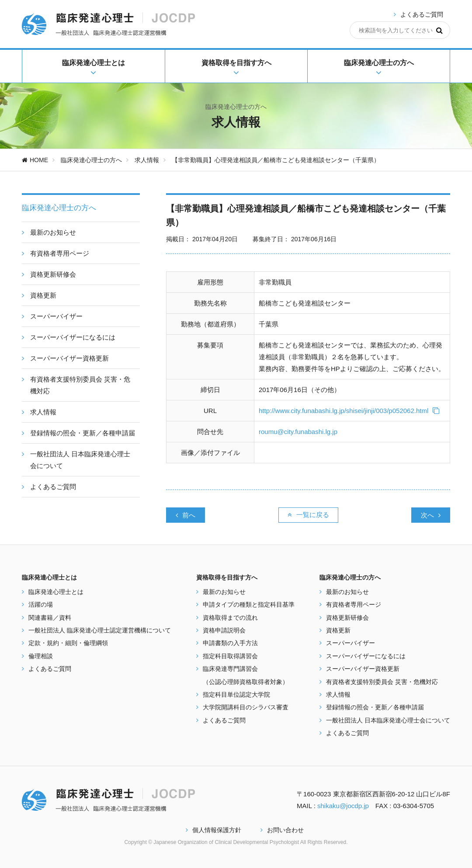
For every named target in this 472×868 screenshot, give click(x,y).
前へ (186, 515)
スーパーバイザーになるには (366, 656)
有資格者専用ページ (354, 604)
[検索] (439, 30)
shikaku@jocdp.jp (343, 806)
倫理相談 (41, 656)
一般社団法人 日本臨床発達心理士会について (388, 720)
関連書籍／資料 (50, 618)
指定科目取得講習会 (230, 656)
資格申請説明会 (224, 630)
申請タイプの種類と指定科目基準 (249, 604)
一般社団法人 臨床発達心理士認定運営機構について (100, 630)
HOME (35, 160)
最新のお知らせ (224, 592)
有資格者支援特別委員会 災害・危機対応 (382, 682)
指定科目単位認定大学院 (236, 694)
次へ (431, 515)
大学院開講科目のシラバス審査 (246, 707)
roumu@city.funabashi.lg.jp (298, 432)
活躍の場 (41, 604)
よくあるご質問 (422, 14)
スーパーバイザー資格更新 (363, 669)
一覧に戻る (308, 515)
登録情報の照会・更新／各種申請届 (375, 707)
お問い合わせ (282, 830)
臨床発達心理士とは (56, 592)
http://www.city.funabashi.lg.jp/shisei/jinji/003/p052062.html (349, 411)
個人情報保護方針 (213, 830)
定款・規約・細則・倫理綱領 (68, 643)
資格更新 (338, 630)
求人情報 (147, 160)
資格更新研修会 (347, 618)
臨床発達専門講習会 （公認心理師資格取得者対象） (246, 675)
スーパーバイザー (351, 643)
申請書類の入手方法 (230, 643)
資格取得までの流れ (230, 618)
